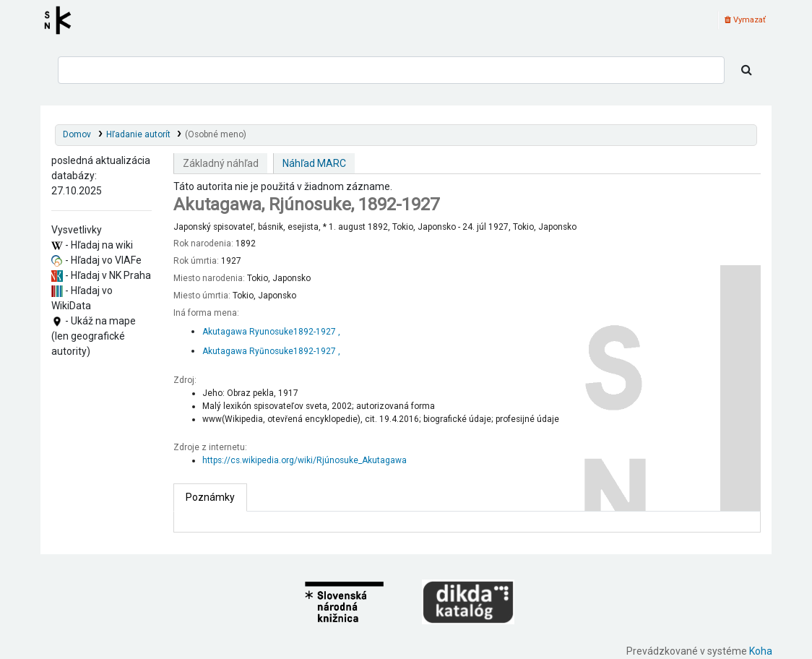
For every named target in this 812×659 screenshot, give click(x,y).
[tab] (210, 498)
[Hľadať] (747, 70)
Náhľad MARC (314, 163)
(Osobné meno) (216, 134)
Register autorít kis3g (62, 20)
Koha (761, 651)
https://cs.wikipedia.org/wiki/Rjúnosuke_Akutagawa (304, 460)
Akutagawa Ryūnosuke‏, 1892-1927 (271, 351)
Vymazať (745, 20)
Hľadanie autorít (138, 134)
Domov (77, 134)
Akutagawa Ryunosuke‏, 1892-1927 (271, 332)
